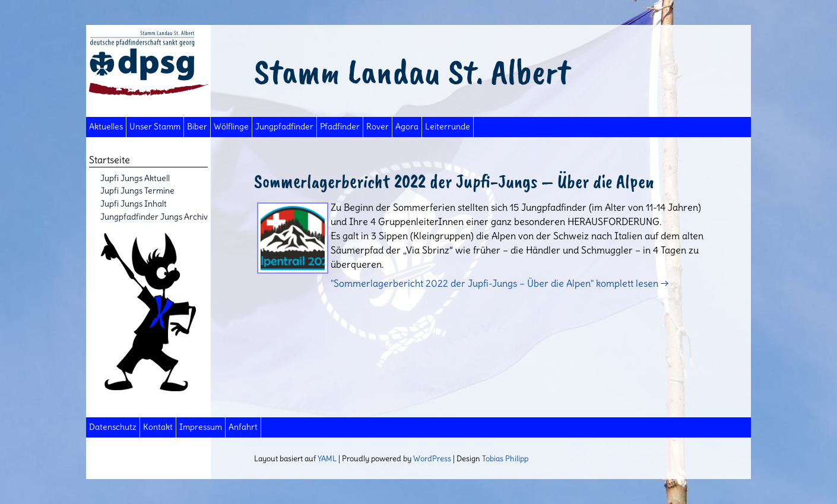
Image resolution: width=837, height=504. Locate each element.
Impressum (201, 427)
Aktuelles (106, 127)
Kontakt (158, 427)
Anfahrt (243, 427)
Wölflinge (231, 127)
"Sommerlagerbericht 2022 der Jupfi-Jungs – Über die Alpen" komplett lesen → (500, 283)
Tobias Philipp (505, 458)
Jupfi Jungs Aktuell (135, 178)
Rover (378, 127)
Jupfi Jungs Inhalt (134, 204)
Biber (197, 127)
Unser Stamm (155, 127)
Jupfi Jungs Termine (137, 191)
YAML (327, 458)
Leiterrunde (448, 127)
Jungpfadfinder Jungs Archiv (154, 217)
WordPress (432, 458)
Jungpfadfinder (284, 127)
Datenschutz (113, 427)
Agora (407, 127)
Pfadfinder (340, 127)
